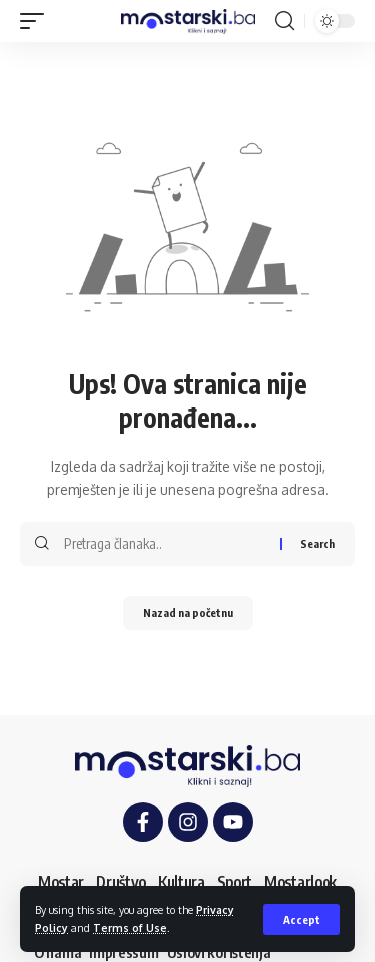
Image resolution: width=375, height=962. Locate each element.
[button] (301, 919)
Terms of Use (130, 927)
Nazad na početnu (188, 612)
